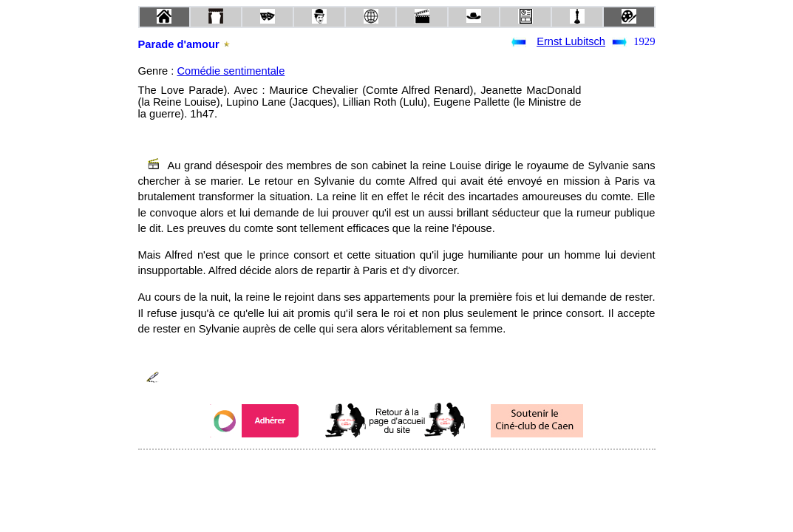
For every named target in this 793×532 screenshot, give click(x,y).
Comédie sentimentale (231, 71)
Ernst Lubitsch (571, 41)
